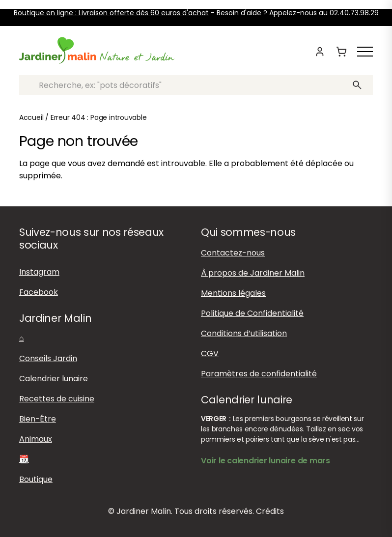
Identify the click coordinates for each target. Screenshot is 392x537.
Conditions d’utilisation (244, 333)
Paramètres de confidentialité (259, 374)
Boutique (36, 479)
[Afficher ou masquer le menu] (365, 52)
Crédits (270, 511)
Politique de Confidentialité (252, 313)
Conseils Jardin (48, 358)
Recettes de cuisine (57, 399)
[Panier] (341, 52)
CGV (210, 353)
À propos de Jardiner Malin (253, 273)
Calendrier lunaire (54, 379)
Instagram (39, 272)
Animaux (36, 439)
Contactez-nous (233, 253)
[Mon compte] (320, 52)
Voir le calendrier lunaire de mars (266, 461)
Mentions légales (233, 293)
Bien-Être (38, 419)
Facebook (39, 292)
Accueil (31, 117)
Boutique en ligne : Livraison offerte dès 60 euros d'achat (111, 13)
